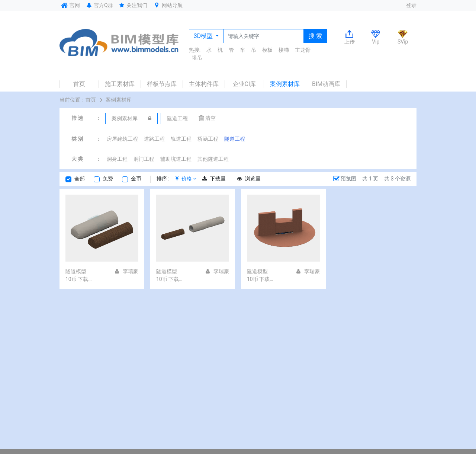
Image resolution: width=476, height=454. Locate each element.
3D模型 (204, 36)
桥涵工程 (208, 139)
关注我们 (133, 5)
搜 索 (315, 36)
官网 (70, 5)
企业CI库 (245, 84)
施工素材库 (120, 84)
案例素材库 (285, 84)
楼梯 (284, 50)
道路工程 (154, 139)
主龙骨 (303, 50)
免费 (108, 179)
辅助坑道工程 (176, 159)
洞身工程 (117, 159)
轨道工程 (181, 139)
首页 (79, 84)
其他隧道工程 (213, 159)
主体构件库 (204, 84)
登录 (411, 5)
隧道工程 (235, 139)
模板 (267, 50)
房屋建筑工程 (122, 139)
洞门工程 (144, 159)
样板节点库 (162, 84)
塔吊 (197, 58)
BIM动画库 (326, 84)
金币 (136, 179)
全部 (80, 179)
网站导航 (168, 5)
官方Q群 (99, 5)
